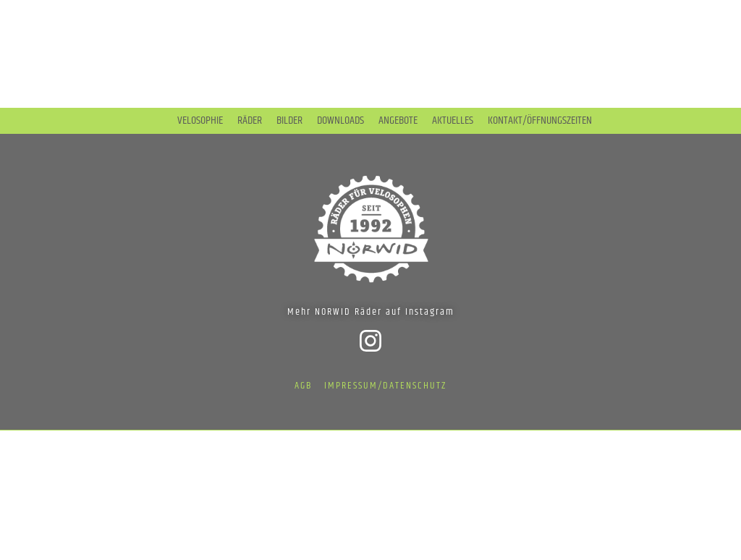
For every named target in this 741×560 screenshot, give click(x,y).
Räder (250, 121)
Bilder (289, 121)
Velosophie (200, 121)
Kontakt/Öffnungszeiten (540, 121)
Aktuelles (453, 121)
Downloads (340, 121)
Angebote (398, 121)
